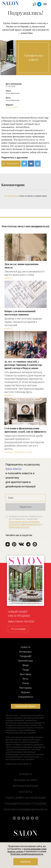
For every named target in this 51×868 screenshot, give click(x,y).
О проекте (26, 774)
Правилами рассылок (19, 527)
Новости (26, 647)
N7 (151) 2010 (12, 107)
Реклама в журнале (26, 786)
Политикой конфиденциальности (25, 524)
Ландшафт (26, 656)
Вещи (26, 665)
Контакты (26, 792)
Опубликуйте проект (26, 706)
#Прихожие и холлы (23, 452)
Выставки (26, 674)
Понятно (26, 862)
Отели (26, 683)
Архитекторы (26, 661)
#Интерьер (9, 452)
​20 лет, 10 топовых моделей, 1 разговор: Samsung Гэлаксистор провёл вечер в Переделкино (23, 365)
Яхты (26, 679)
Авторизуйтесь (11, 196)
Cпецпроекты (26, 697)
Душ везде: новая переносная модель (21, 266)
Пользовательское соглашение (26, 804)
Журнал (26, 692)
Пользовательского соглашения (24, 522)
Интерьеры (26, 652)
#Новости (9, 278)
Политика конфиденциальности (26, 810)
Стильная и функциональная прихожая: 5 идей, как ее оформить (25, 430)
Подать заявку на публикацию (26, 798)
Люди (26, 670)
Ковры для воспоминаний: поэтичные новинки (20, 313)
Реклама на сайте (26, 780)
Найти (34, 4)
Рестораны (26, 688)
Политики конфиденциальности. (27, 854)
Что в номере (18, 629)
